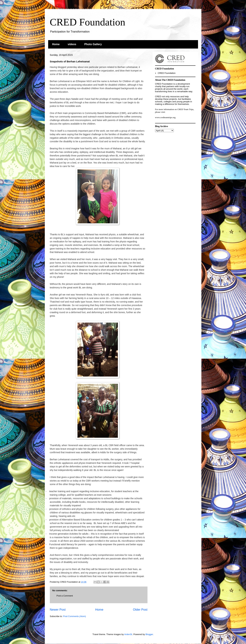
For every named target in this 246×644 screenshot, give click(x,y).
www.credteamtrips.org (165, 117)
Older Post (140, 610)
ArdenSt (128, 634)
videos (72, 44)
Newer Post (58, 610)
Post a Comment (65, 596)
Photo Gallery (93, 44)
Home (56, 44)
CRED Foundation (88, 22)
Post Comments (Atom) (75, 616)
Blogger (149, 634)
